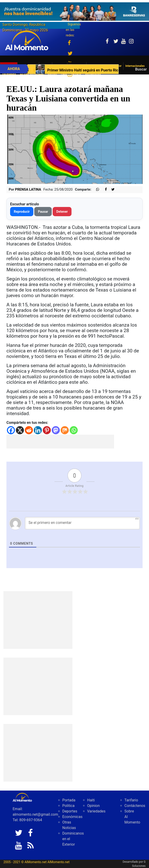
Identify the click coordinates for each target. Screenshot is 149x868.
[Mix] (65, 430)
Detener (62, 212)
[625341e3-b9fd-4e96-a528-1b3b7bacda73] (74, 12)
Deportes (70, 811)
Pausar (43, 212)
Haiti (91, 800)
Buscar (141, 69)
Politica (68, 806)
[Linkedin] (38, 430)
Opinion (93, 806)
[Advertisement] (60, 442)
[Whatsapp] (74, 430)
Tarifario (131, 800)
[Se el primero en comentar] (82, 523)
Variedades (96, 811)
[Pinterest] (47, 430)
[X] (20, 430)
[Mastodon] (56, 430)
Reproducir (22, 212)
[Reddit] (29, 430)
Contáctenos (135, 806)
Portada (69, 800)
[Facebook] (11, 430)
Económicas (72, 817)
